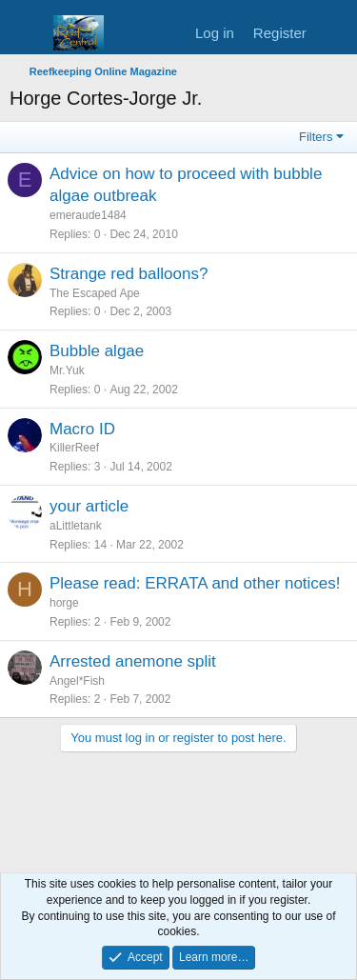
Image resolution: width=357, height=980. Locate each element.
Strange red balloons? (129, 274)
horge (64, 603)
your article (89, 506)
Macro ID (82, 429)
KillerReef (74, 448)
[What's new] (335, 33)
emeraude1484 (88, 215)
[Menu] (26, 33)
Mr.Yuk (67, 370)
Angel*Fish (77, 681)
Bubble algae (97, 351)
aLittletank (76, 526)
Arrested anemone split (133, 661)
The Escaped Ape (95, 293)
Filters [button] (316, 137)
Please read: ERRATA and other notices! (195, 583)
